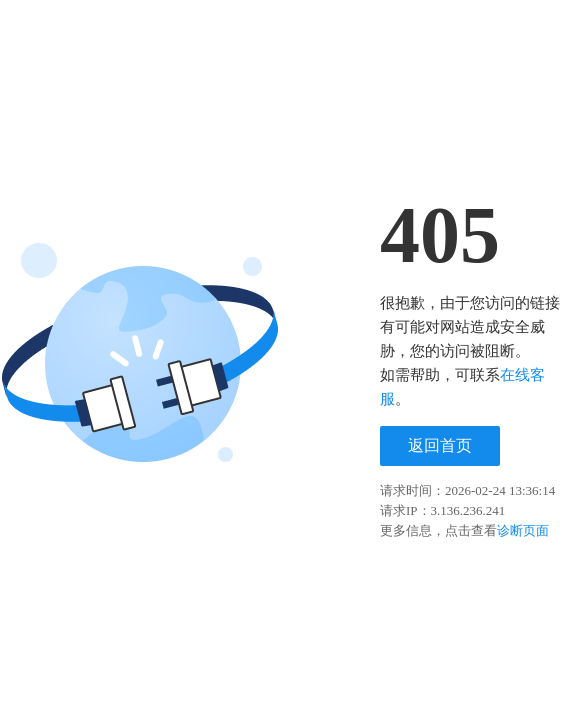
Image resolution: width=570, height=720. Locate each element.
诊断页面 (523, 530)
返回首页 (440, 445)
